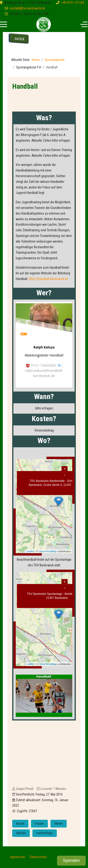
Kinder (20, 824)
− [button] (65, 475)
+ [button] (65, 469)
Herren (59, 824)
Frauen (39, 824)
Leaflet (30, 551)
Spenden (71, 860)
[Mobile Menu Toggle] (4, 24)
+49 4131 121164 (73, 3)
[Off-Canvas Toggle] (84, 24)
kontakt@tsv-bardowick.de (27, 8)
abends (21, 833)
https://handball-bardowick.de (48, 279)
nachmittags (45, 833)
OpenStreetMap (48, 551)
